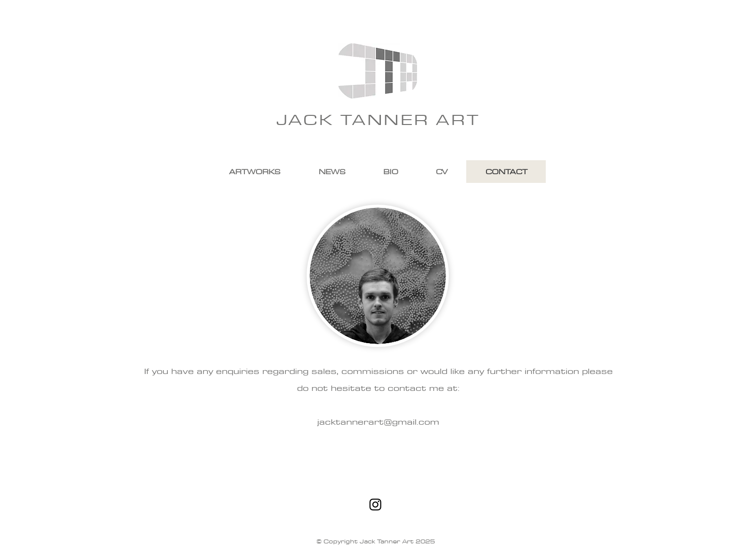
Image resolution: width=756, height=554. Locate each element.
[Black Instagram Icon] (375, 505)
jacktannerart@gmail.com (378, 422)
